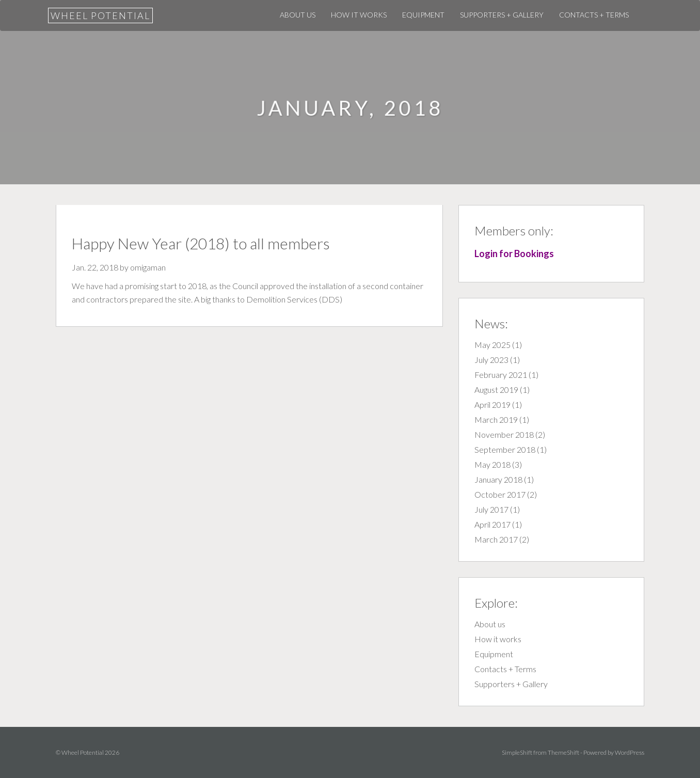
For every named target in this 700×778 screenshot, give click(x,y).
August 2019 (496, 390)
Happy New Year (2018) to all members (201, 243)
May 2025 (492, 345)
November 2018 (504, 434)
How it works (359, 15)
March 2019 (496, 419)
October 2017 (500, 494)
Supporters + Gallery (502, 15)
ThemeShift (563, 752)
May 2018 (492, 464)
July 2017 (491, 509)
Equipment (423, 15)
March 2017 (496, 539)
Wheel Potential (100, 15)
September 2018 (505, 449)
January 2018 (498, 479)
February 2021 (501, 375)
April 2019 (492, 404)
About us (298, 15)
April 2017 (492, 524)
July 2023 (491, 360)
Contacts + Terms (594, 15)
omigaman (148, 267)
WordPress (630, 752)
